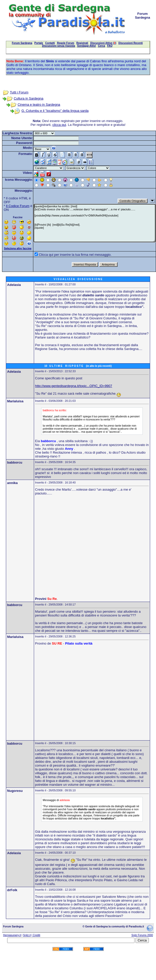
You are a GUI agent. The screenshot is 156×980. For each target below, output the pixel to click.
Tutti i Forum (19, 92)
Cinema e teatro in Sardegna (39, 105)
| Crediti (36, 935)
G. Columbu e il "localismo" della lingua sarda (55, 111)
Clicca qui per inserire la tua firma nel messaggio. (75, 255)
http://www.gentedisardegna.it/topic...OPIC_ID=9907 (74, 386)
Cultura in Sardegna (29, 98)
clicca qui (59, 125)
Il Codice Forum (18, 206)
